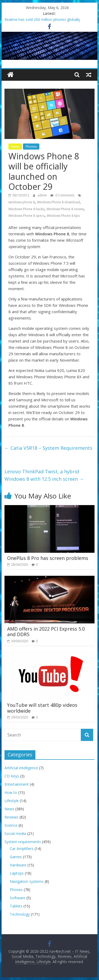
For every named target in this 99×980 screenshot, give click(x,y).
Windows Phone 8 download (58, 202)
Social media (15, 833)
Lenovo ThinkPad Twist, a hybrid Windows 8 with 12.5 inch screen (44, 475)
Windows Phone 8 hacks (26, 209)
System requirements (23, 842)
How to (11, 792)
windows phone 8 (22, 202)
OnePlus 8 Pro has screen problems (48, 558)
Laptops (17, 873)
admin (43, 195)
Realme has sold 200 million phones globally (42, 19)
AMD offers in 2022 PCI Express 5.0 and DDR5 (46, 632)
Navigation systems (27, 881)
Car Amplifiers (22, 849)
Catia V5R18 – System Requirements (48, 448)
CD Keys (12, 776)
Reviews (11, 817)
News (15, 147)
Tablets (16, 906)
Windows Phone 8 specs (27, 216)
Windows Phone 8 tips (63, 216)
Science (11, 825)
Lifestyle (12, 801)
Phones (31, 147)
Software (18, 898)
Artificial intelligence (21, 768)
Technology (20, 914)
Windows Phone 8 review (65, 209)
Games (16, 857)
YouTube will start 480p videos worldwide (42, 708)
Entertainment (17, 784)
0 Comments (62, 195)
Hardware (18, 865)
